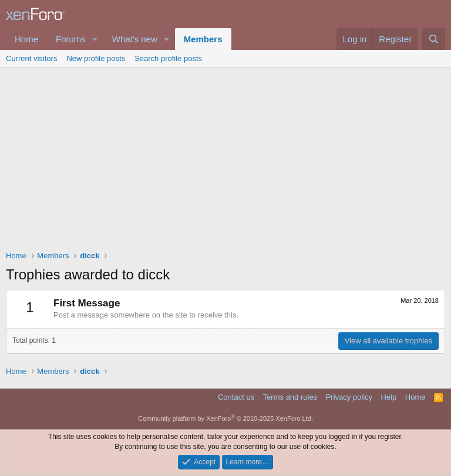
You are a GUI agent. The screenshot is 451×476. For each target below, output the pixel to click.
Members (203, 39)
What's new (135, 39)
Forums (71, 39)
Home (26, 39)
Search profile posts (168, 58)
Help (389, 397)
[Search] (434, 39)
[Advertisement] (225, 156)
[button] (95, 39)
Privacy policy (349, 397)
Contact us (236, 397)
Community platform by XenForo (225, 418)
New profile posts (96, 58)
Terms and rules (290, 397)
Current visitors (31, 58)
